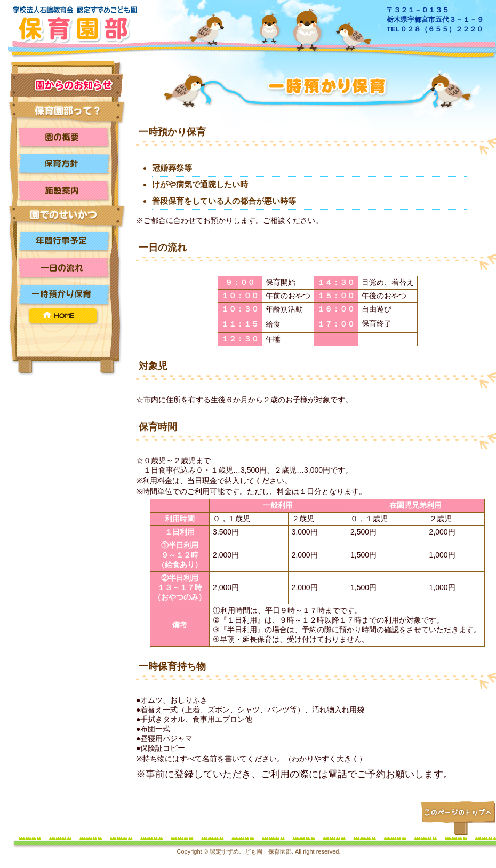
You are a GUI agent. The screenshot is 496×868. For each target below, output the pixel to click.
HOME (67, 317)
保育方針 (67, 164)
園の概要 (67, 137)
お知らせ (67, 85)
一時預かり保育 (67, 294)
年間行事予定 (67, 241)
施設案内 (67, 190)
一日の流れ (67, 268)
